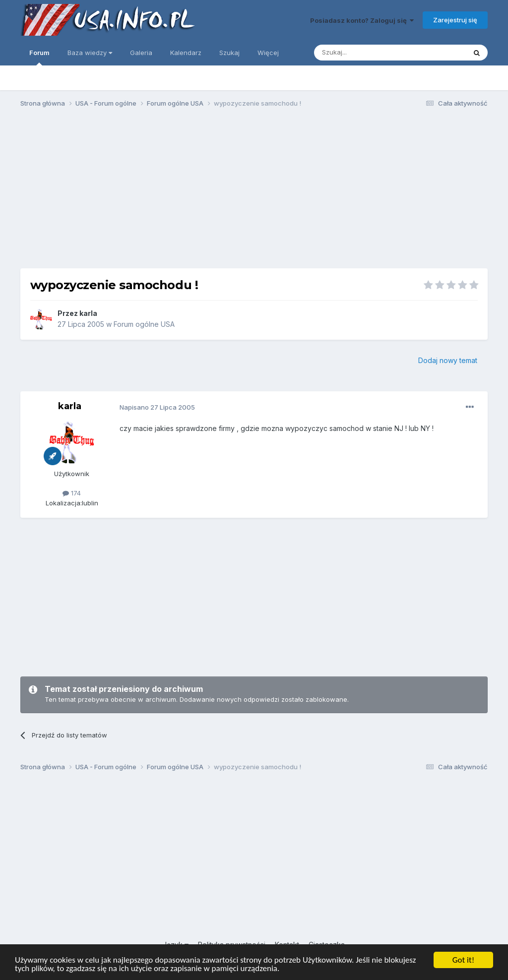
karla (88, 313)
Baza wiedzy (90, 53)
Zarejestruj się (455, 20)
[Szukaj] (365, 53)
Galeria (141, 53)
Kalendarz (186, 53)
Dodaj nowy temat (448, 360)
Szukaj (229, 53)
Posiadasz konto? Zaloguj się (362, 20)
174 (72, 493)
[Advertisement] (254, 192)
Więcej (268, 53)
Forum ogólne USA (144, 324)
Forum (39, 57)
